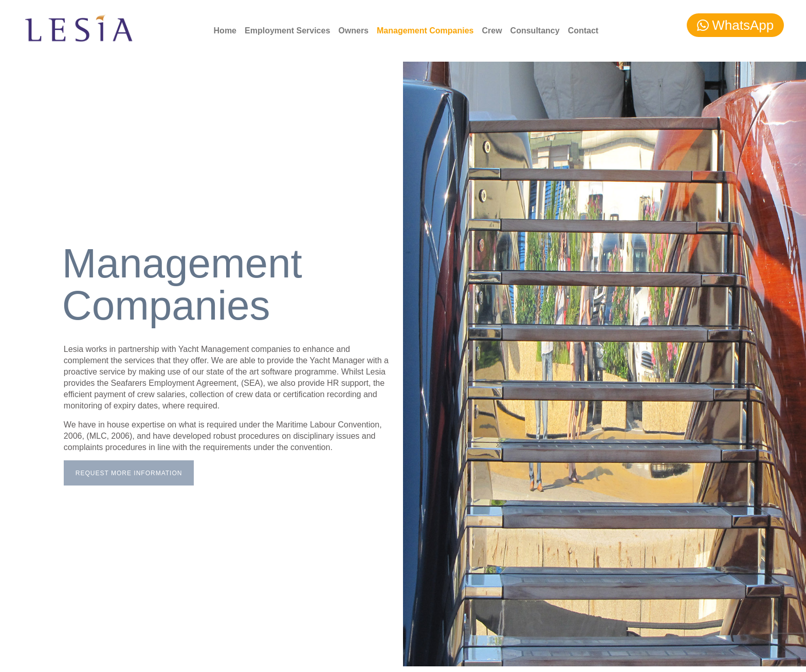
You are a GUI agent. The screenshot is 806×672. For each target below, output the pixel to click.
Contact (583, 31)
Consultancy (535, 31)
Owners (353, 31)
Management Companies (425, 31)
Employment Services (287, 31)
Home (225, 31)
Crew (492, 31)
